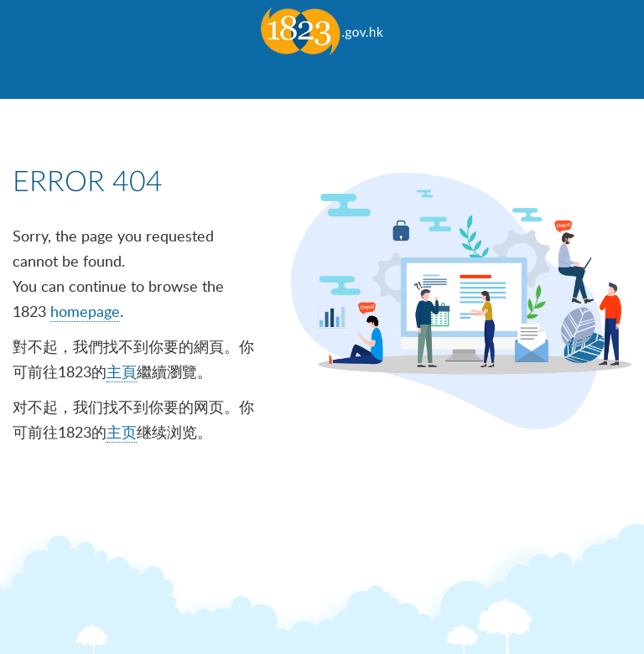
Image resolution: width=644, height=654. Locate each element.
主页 (122, 432)
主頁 (122, 371)
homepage (85, 311)
